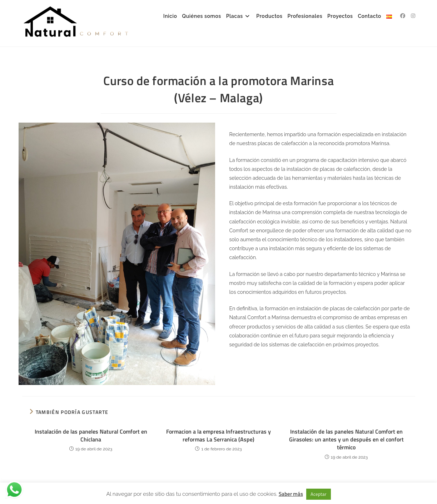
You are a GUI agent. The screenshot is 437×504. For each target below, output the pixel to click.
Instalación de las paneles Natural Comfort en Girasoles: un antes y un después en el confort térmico (346, 439)
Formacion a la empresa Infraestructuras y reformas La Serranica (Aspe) (218, 436)
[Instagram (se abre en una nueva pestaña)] (413, 16)
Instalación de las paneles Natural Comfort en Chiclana (91, 436)
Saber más (291, 494)
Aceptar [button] (319, 494)
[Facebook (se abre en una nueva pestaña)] (403, 16)
